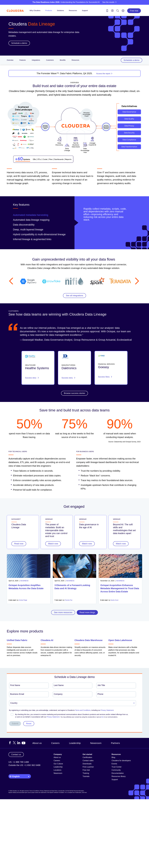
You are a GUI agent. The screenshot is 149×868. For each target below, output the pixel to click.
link (102, 717)
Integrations (36, 60)
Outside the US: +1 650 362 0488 (24, 765)
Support (85, 10)
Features (23, 60)
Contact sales (88, 761)
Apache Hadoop (13, 793)
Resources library (119, 776)
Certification (87, 757)
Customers (50, 60)
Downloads (87, 764)
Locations (58, 770)
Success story (32, 378)
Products (49, 10)
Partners (115, 743)
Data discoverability (24, 225)
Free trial (134, 11)
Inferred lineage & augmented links (32, 239)
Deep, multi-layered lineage (28, 230)
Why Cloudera (35, 10)
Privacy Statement (107, 710)
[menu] (112, 11)
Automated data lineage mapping (31, 220)
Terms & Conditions (34, 791)
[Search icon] (118, 11)
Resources (73, 10)
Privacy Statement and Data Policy (49, 791)
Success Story (105, 377)
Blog (113, 757)
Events (114, 764)
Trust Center (116, 767)
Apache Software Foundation (57, 793)
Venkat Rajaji (23, 600)
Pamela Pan (69, 600)
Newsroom (96, 743)
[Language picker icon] (123, 11)
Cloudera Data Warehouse (88, 640)
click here (84, 793)
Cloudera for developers (121, 761)
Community (116, 770)
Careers (55, 743)
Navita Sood (114, 600)
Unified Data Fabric (17, 640)
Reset (29, 724)
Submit (15, 724)
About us (37, 743)
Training (86, 773)
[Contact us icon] (107, 11)
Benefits (63, 60)
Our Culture (58, 764)
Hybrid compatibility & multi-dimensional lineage (39, 234)
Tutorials (86, 776)
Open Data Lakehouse (120, 640)
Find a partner (88, 767)
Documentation (118, 773)
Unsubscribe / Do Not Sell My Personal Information (71, 791)
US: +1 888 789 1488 (19, 762)
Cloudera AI (47, 640)
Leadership (75, 743)
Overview (10, 60)
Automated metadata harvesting (31, 215)
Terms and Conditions (83, 710)
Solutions (60, 10)
